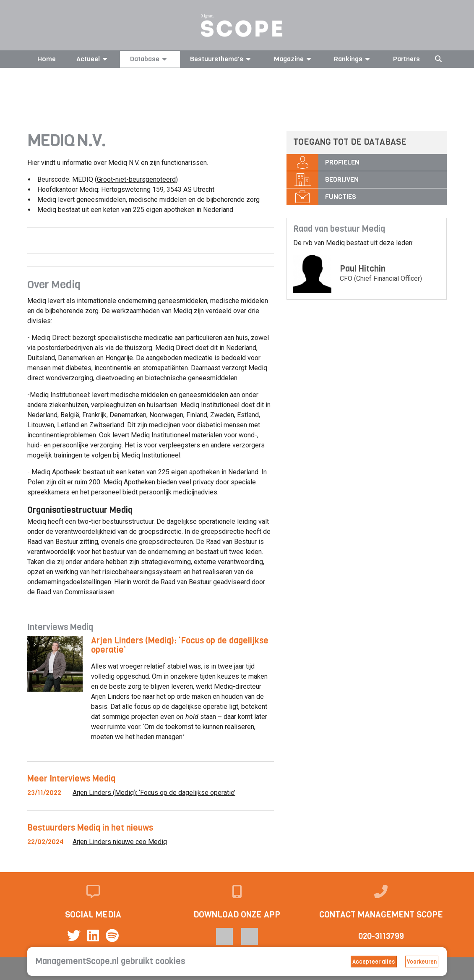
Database (150, 59)
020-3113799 (381, 936)
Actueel (93, 59)
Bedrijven (342, 179)
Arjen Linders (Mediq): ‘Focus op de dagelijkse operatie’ (180, 645)
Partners (406, 59)
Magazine (294, 59)
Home (47, 59)
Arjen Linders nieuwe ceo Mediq (120, 842)
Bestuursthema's (222, 59)
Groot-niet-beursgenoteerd (136, 179)
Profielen (342, 162)
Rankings (353, 59)
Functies (341, 197)
